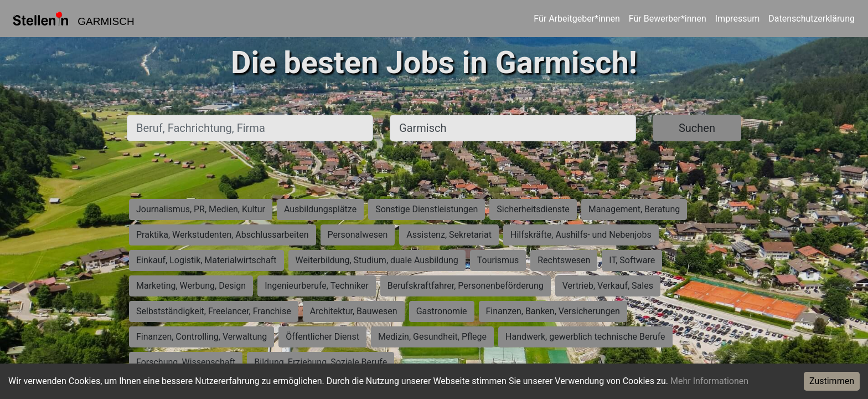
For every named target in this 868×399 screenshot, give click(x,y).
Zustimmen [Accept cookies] (832, 381)
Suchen (697, 128)
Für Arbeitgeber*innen (577, 19)
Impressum (738, 19)
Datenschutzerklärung (812, 19)
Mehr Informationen (709, 381)
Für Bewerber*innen (668, 19)
